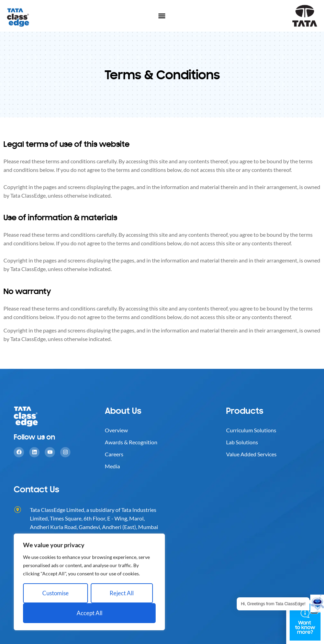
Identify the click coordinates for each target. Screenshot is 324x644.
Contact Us (36, 489)
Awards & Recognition (131, 442)
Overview (116, 430)
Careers (114, 454)
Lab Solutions (242, 442)
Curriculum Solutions (251, 430)
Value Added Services (251, 454)
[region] (89, 582)
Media (112, 466)
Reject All (122, 593)
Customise (55, 593)
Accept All (90, 613)
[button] (162, 16)
